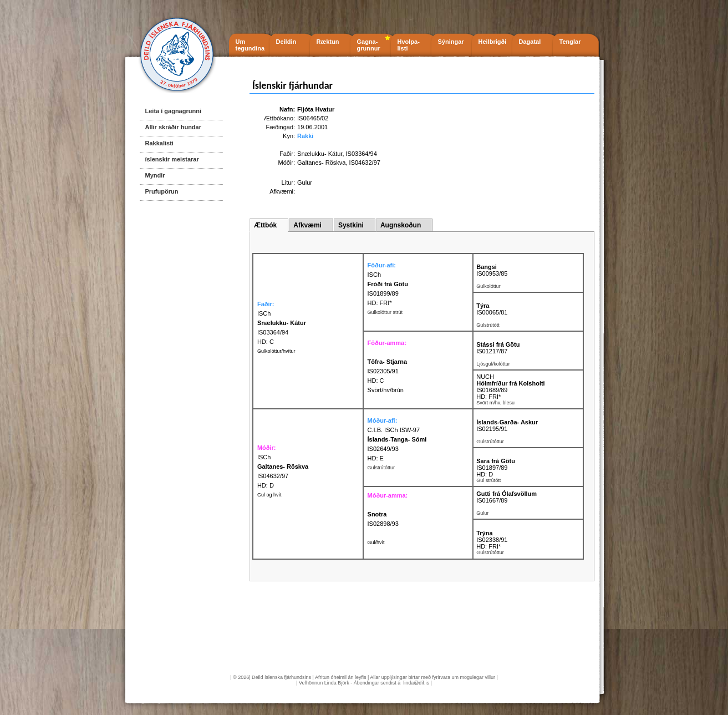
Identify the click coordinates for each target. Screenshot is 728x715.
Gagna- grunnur (369, 45)
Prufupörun (162, 191)
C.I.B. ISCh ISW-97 (394, 430)
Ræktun (328, 42)
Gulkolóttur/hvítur (276, 351)
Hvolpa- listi (409, 45)
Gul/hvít (376, 542)
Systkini (351, 225)
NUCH (485, 377)
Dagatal (530, 42)
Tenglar (570, 42)
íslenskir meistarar (172, 159)
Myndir (155, 175)
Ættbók (265, 225)
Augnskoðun (401, 225)
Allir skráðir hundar (173, 127)
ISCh (374, 275)
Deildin (286, 42)
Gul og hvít (269, 495)
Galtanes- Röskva (321, 163)
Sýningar (451, 42)
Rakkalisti (159, 143)
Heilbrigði (493, 42)
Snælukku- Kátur (320, 154)
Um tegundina (250, 45)
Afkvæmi (307, 225)
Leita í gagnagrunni (173, 111)
